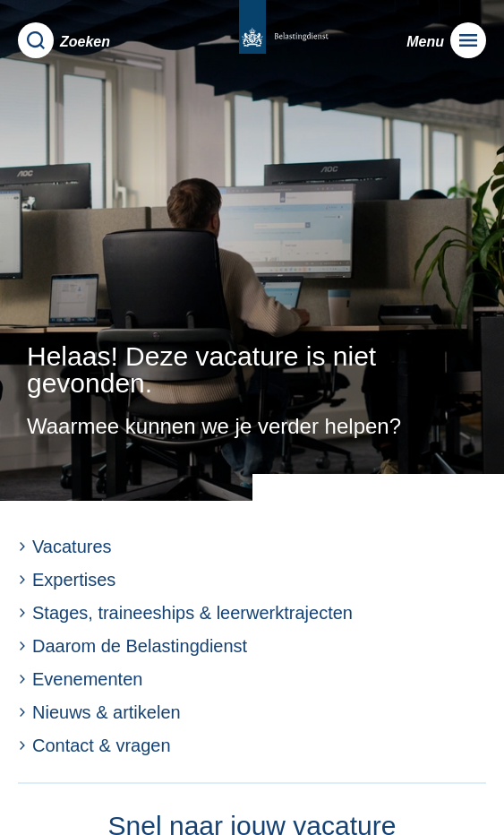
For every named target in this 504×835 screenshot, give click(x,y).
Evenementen (80, 679)
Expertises (67, 580)
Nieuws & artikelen (99, 712)
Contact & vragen (94, 745)
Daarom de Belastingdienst (132, 646)
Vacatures (65, 547)
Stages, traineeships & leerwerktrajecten (185, 613)
